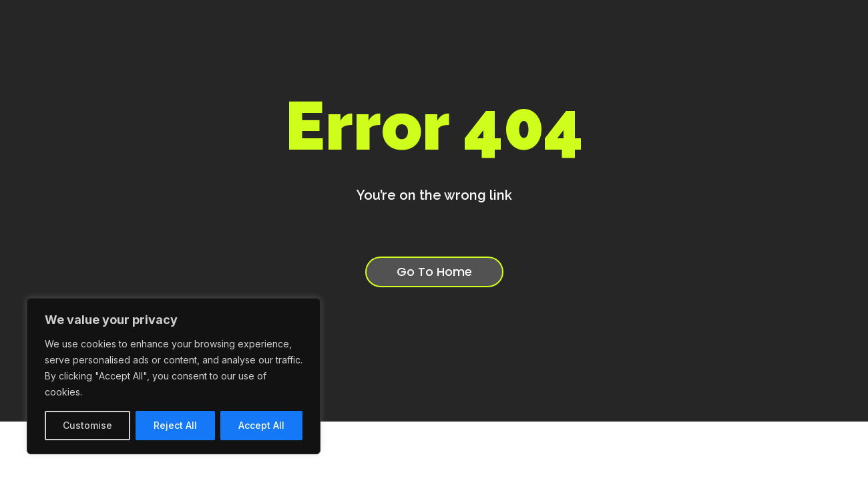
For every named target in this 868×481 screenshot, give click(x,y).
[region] (174, 376)
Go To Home (434, 273)
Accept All (261, 425)
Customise (87, 425)
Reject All (175, 425)
